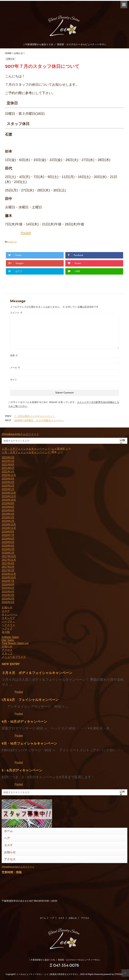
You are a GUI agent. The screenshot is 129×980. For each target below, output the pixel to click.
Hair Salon (8, 640)
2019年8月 (8, 507)
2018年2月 (8, 549)
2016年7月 (8, 581)
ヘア (7, 838)
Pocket (26, 233)
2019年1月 (8, 521)
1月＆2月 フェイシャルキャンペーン (30, 700)
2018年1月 (8, 553)
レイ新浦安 (58, 449)
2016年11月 (9, 574)
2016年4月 (8, 592)
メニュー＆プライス (14, 657)
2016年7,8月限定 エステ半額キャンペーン (39, 420)
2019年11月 (9, 496)
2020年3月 (8, 482)
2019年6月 (8, 510)
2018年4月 (8, 546)
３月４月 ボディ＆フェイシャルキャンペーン (37, 673)
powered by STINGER (113, 974)
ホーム (8, 831)
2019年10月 (9, 500)
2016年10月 (9, 577)
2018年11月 (9, 528)
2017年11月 (9, 560)
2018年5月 (8, 542)
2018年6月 (8, 539)
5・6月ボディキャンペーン (22, 771)
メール (15, 367)
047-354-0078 (64, 965)
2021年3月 (8, 472)
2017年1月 (8, 570)
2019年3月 (8, 517)
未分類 (6, 632)
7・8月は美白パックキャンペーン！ (35, 416)
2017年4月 (8, 563)
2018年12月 (9, 525)
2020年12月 (9, 475)
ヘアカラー (8, 625)
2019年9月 (8, 503)
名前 (14, 355)
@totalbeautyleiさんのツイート (20, 434)
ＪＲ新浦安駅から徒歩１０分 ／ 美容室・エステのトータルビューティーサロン (65, 960)
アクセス (7, 650)
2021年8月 (8, 465)
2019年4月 (8, 514)
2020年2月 (8, 486)
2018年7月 (8, 535)
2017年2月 (8, 567)
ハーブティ (8, 621)
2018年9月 (8, 532)
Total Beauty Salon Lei (15, 643)
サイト (14, 380)
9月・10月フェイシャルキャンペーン (29, 744)
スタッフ (7, 653)
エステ (6, 611)
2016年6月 (8, 585)
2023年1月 (8, 461)
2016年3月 (8, 595)
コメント (16, 313)
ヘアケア (7, 629)
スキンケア (8, 618)
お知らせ (12, 242)
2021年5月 (8, 468)
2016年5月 (8, 588)
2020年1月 (8, 489)
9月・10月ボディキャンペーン (24, 722)
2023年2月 (8, 457)
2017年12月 (9, 556)
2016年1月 (8, 602)
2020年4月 (8, 479)
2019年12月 (9, 493)
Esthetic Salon (10, 637)
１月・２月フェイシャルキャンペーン (25, 449)
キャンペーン (10, 614)
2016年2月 (8, 599)
